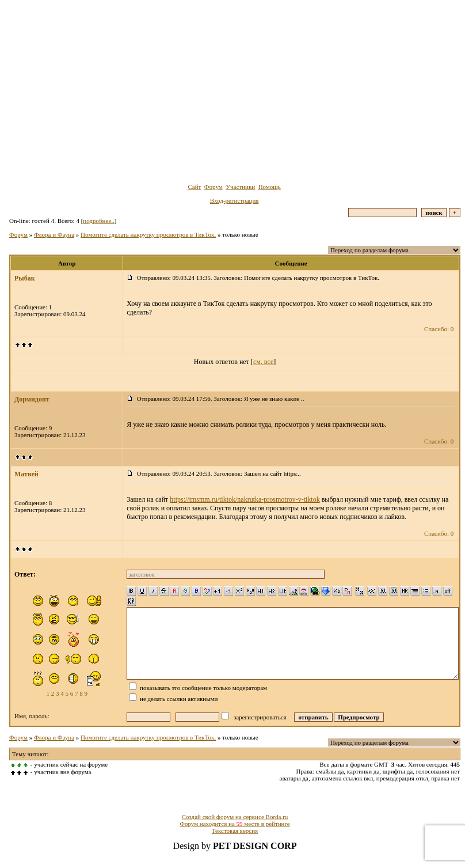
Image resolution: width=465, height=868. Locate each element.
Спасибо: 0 (439, 329)
